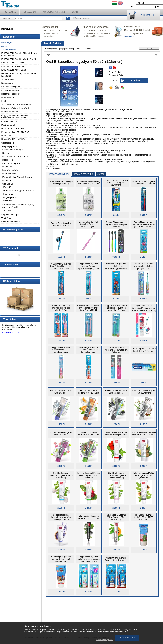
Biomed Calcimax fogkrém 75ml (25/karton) (61, 392)
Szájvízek (8, 201)
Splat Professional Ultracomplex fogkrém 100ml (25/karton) (116, 475)
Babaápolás (7, 83)
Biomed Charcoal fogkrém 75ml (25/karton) (116, 392)
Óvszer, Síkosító (9, 121)
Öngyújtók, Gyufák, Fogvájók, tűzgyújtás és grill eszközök (15, 117)
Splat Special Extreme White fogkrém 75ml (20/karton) (116, 517)
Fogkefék (8, 187)
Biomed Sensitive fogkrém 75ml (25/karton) (61, 434)
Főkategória (50, 49)
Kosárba (136, 81)
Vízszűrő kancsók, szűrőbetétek (16, 105)
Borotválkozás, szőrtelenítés (16, 156)
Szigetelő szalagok (10, 215)
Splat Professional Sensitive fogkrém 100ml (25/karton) (144, 434)
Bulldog (6, 153)
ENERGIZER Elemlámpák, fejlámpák (19, 59)
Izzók (4, 101)
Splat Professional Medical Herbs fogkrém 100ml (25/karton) (89, 475)
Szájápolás (8, 184)
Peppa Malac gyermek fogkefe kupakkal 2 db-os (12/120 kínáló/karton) (144, 224)
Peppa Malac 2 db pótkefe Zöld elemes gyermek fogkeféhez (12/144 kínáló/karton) (116, 309)
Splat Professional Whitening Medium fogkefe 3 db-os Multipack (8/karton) (144, 308)
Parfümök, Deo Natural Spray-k (17, 177)
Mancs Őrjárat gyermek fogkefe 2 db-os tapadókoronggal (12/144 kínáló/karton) (116, 267)
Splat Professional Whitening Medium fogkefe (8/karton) (116, 350)
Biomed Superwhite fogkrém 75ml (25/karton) (144, 392)
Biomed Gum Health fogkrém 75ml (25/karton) (89, 434)
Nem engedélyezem (104, 640)
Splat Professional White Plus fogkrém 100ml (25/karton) (144, 475)
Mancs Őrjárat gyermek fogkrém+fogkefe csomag (116, 559)
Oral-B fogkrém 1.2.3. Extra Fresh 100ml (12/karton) (144, 350)
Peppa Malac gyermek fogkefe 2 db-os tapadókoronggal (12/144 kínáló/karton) (89, 267)
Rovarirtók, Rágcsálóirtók (13, 139)
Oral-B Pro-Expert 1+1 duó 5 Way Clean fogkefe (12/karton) (116, 183)
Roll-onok (7, 180)
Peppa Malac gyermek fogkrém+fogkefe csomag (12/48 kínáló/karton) (89, 559)
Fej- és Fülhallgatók (11, 87)
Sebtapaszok (8, 143)
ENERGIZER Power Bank (14, 70)
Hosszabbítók (8, 97)
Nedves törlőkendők (11, 112)
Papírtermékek (8, 125)
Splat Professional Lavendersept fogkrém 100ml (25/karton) (61, 517)
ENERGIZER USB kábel (13, 66)
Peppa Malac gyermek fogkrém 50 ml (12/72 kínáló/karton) (144, 517)
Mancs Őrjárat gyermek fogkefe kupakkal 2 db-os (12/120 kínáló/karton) (61, 266)
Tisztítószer (7, 218)
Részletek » (129, 36)
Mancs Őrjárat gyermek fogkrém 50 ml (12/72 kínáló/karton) (61, 559)
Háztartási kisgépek (11, 94)
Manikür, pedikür (10, 170)
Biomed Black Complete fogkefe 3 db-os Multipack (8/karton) (116, 224)
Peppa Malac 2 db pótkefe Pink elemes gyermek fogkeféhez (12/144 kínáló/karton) (89, 309)
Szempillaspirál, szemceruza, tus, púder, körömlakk (18, 206)
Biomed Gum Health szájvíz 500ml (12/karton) (61, 183)
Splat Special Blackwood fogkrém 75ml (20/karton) (89, 517)
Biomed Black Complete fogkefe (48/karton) (61, 224)
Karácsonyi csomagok (13, 150)
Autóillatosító (7, 80)
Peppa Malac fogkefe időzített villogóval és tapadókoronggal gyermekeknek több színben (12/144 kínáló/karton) (61, 352)
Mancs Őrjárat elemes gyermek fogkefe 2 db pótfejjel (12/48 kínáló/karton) (61, 309)
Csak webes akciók (11, 222)
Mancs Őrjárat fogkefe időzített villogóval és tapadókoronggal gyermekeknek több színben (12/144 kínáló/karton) (89, 352)
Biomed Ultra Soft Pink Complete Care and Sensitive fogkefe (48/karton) (89, 225)
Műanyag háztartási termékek (15, 108)
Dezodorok (8, 160)
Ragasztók (6, 136)
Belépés (135, 7)
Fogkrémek (9, 194)
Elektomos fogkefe (11, 163)
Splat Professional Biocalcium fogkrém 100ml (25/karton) (61, 475)
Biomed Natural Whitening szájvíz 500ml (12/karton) (89, 183)
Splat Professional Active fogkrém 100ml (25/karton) (116, 434)
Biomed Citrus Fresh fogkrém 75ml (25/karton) (89, 392)
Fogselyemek (10, 197)
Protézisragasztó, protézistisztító (19, 190)
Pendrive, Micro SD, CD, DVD (16, 132)
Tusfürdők (7, 211)
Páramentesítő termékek (13, 128)
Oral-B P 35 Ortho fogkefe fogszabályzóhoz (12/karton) (144, 183)
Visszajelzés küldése (11, 333)
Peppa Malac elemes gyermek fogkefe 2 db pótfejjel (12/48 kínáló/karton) (144, 267)
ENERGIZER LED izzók (13, 63)
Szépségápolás (9, 146)
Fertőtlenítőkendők (10, 90)
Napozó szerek (10, 174)
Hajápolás (7, 167)
